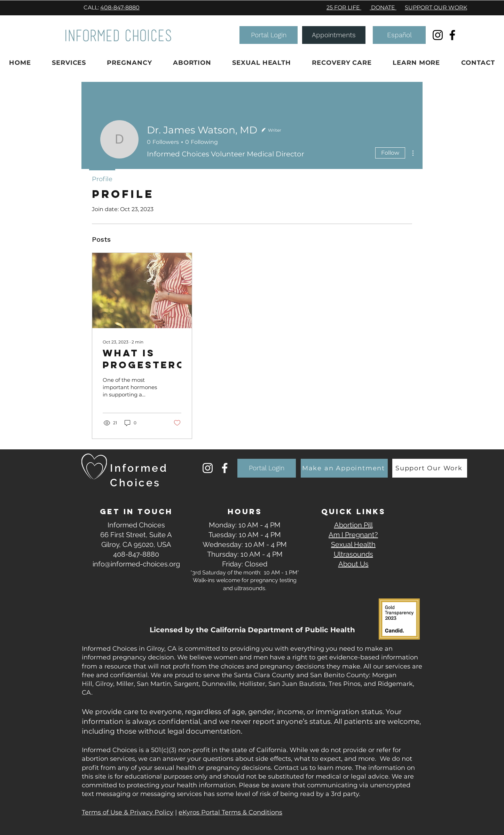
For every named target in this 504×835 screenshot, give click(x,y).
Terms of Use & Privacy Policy (128, 812)
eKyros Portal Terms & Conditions (230, 812)
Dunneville (219, 684)
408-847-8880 (120, 7)
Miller (125, 684)
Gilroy (104, 684)
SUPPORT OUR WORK (436, 7)
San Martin (154, 684)
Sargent (186, 684)
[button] (269, 35)
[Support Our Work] (430, 468)
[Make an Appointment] (344, 468)
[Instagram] (438, 35)
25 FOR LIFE (344, 7)
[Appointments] (334, 35)
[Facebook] (452, 35)
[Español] (399, 35)
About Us (353, 564)
